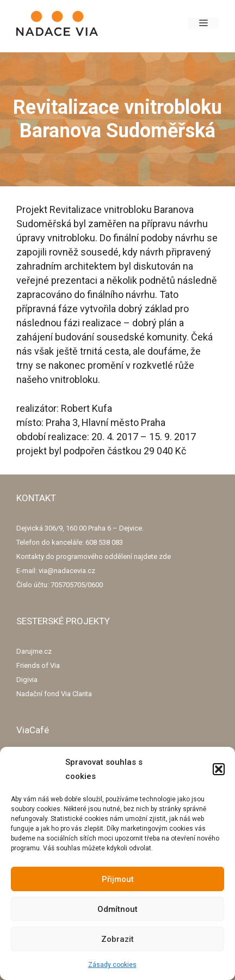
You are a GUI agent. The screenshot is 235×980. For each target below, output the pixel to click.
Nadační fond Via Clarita (54, 694)
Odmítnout (117, 909)
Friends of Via (38, 665)
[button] (219, 769)
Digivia (27, 680)
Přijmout (118, 879)
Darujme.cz (34, 651)
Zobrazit (117, 939)
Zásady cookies (112, 965)
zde (165, 556)
